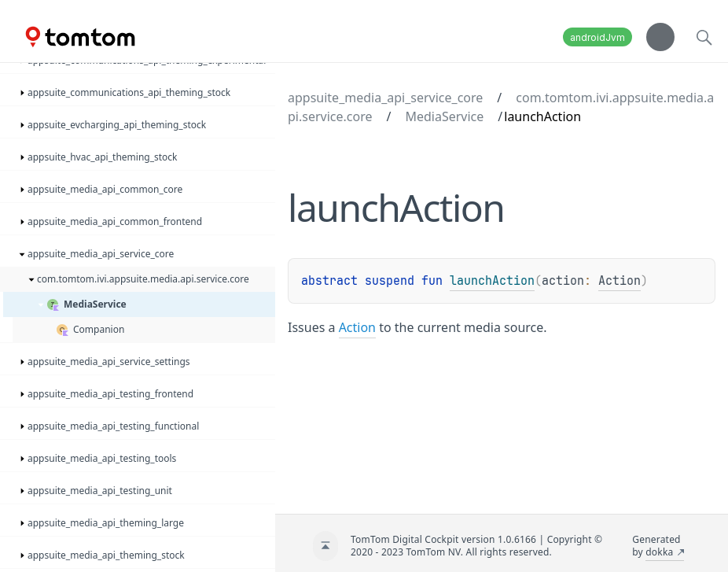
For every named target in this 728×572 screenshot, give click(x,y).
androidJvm (597, 37)
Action (620, 281)
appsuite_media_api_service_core (385, 98)
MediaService (444, 116)
